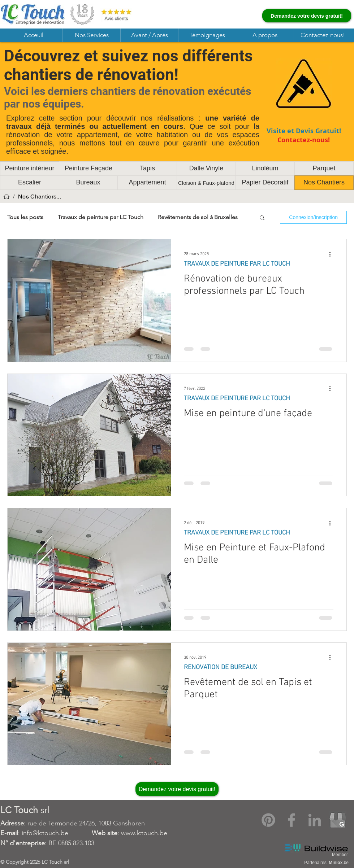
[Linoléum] (265, 169)
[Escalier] (30, 183)
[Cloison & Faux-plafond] (206, 183)
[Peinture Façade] (88, 169)
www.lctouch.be (144, 833)
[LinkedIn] (315, 820)
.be (339, 863)
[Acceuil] (7, 196)
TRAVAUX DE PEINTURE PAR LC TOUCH (237, 264)
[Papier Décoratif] (265, 183)
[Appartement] (147, 183)
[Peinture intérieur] (30, 169)
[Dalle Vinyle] (206, 169)
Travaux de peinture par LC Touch (101, 217)
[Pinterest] (268, 820)
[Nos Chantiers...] (40, 196)
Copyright (18, 862)
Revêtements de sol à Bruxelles (198, 217)
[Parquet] (324, 169)
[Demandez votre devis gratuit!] (307, 16)
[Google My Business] (338, 820)
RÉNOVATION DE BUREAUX (221, 668)
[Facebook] (292, 820)
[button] (91, 35)
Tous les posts (25, 217)
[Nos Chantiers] (324, 183)
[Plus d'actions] (332, 254)
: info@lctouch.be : (61, 833)
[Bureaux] (88, 183)
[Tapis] (147, 169)
